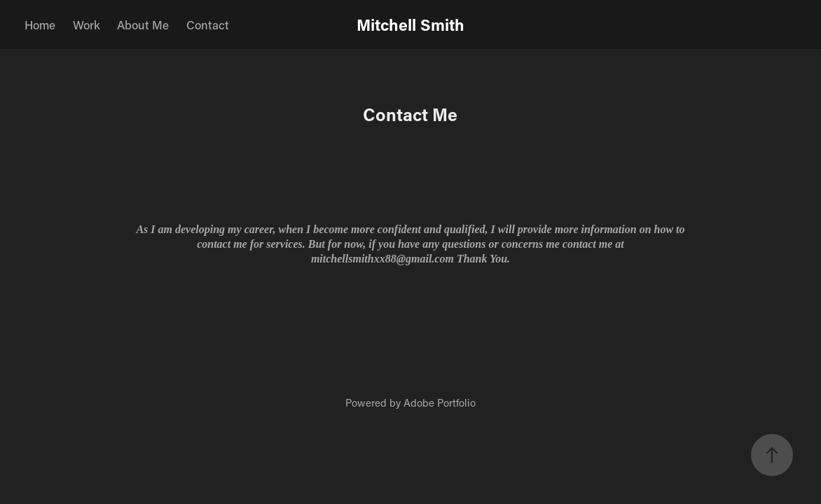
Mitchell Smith (410, 24)
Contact (208, 24)
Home (40, 24)
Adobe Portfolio (440, 402)
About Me (143, 24)
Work (87, 24)
